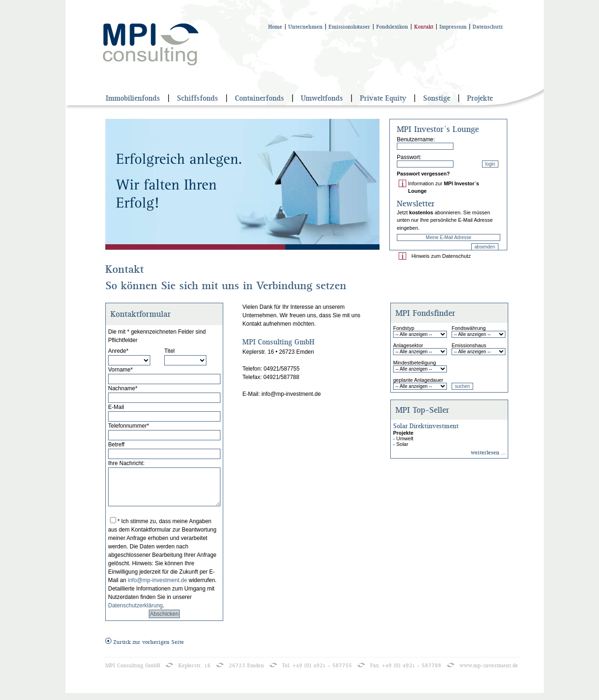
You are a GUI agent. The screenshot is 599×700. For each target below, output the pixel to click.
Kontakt (424, 27)
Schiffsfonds (197, 98)
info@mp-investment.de (158, 587)
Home (275, 27)
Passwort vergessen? (423, 174)
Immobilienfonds (133, 98)
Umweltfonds (322, 98)
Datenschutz (488, 27)
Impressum (453, 27)
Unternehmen (305, 27)
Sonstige (437, 98)
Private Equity (383, 98)
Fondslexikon (392, 27)
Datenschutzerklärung (135, 612)
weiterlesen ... (488, 452)
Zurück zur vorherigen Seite (145, 649)
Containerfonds (259, 98)
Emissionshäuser (349, 27)
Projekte (480, 98)
